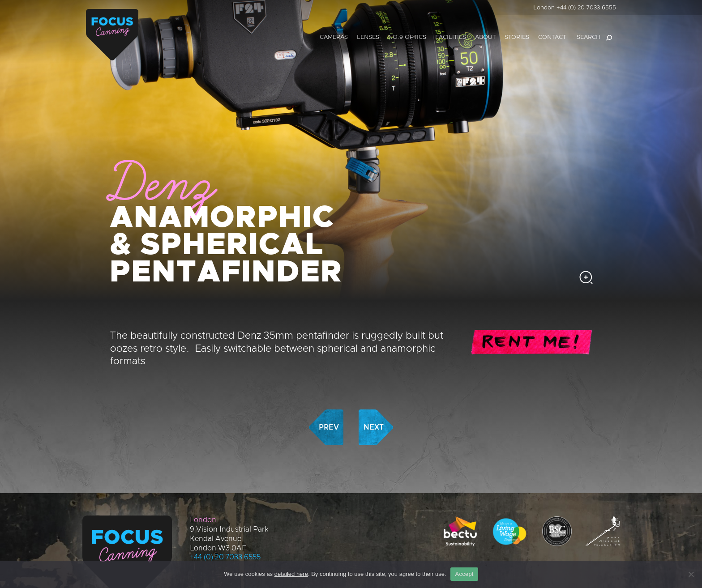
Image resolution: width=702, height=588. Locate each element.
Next (374, 393)
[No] (691, 574)
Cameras (334, 37)
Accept (464, 574)
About (485, 37)
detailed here (291, 574)
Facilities (451, 37)
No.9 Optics (407, 37)
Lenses (368, 37)
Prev (329, 393)
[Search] (609, 38)
